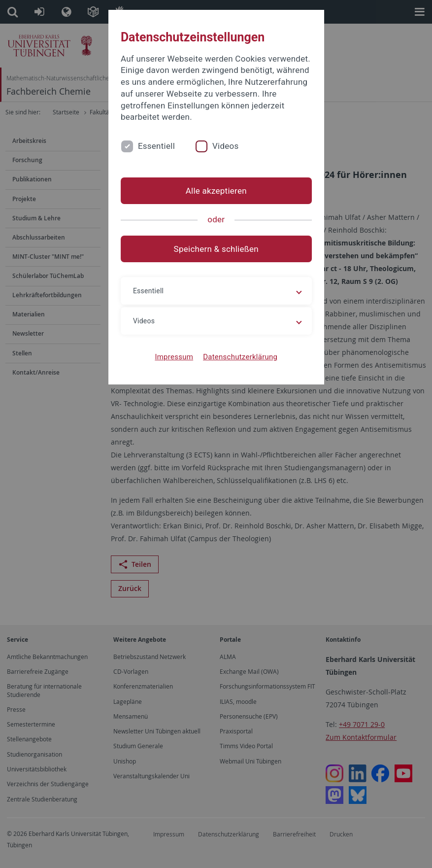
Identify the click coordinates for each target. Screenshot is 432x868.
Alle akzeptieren (216, 191)
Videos (225, 146)
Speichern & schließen (216, 249)
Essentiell (156, 146)
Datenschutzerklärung (240, 357)
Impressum (174, 357)
